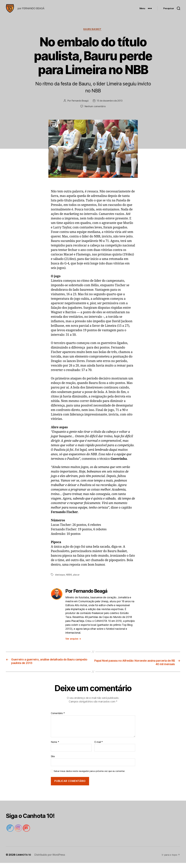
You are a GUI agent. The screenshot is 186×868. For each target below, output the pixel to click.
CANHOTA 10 (24, 860)
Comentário (58, 718)
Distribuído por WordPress (51, 860)
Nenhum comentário (95, 111)
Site (53, 761)
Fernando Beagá (79, 106)
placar (77, 579)
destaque (60, 579)
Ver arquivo (73, 643)
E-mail (99, 747)
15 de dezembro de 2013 (110, 106)
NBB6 (69, 579)
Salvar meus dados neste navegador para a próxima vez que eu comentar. (89, 776)
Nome (55, 747)
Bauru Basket (93, 34)
